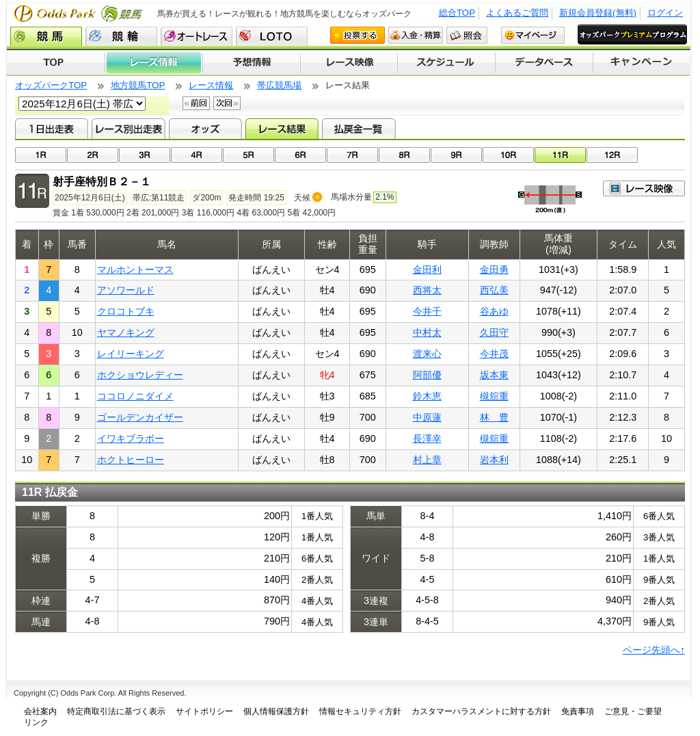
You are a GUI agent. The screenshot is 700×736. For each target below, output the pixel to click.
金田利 (427, 270)
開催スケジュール (446, 63)
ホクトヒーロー (131, 460)
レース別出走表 (128, 129)
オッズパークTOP (51, 85)
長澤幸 (427, 438)
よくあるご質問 (517, 13)
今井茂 (494, 354)
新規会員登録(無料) (598, 13)
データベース (544, 63)
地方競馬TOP (138, 85)
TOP (56, 63)
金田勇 (494, 270)
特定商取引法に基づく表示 (116, 711)
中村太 (427, 332)
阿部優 (427, 375)
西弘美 (494, 290)
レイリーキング (131, 354)
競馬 (46, 36)
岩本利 (494, 460)
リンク (36, 722)
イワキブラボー (131, 438)
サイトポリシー (204, 711)
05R (248, 155)
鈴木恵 (427, 396)
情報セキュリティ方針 (360, 711)
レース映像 (349, 63)
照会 (467, 35)
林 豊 (494, 417)
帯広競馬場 (279, 85)
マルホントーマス (135, 270)
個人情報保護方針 (276, 711)
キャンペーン (642, 63)
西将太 (427, 290)
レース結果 (282, 129)
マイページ (533, 35)
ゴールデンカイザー (140, 417)
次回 (227, 103)
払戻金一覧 (359, 129)
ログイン (665, 13)
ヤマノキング (126, 332)
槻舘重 (494, 396)
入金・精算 (416, 35)
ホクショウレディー (140, 375)
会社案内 (40, 711)
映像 (644, 188)
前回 (196, 103)
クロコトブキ (126, 311)
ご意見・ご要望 (633, 711)
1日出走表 (52, 129)
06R (300, 155)
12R (612, 155)
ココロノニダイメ (135, 396)
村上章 (427, 460)
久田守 (494, 332)
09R (456, 155)
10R (508, 155)
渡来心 (427, 354)
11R (560, 155)
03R (145, 155)
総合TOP (457, 13)
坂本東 (494, 375)
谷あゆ (494, 311)
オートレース (197, 36)
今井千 (427, 311)
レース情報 (153, 63)
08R (404, 155)
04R (197, 155)
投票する (358, 35)
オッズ (205, 129)
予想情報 (251, 63)
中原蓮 (427, 417)
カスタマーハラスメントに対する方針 (481, 711)
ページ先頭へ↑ (654, 650)
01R (41, 155)
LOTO (272, 36)
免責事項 (578, 711)
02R (93, 155)
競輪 (121, 36)
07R (352, 155)
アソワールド (126, 290)
